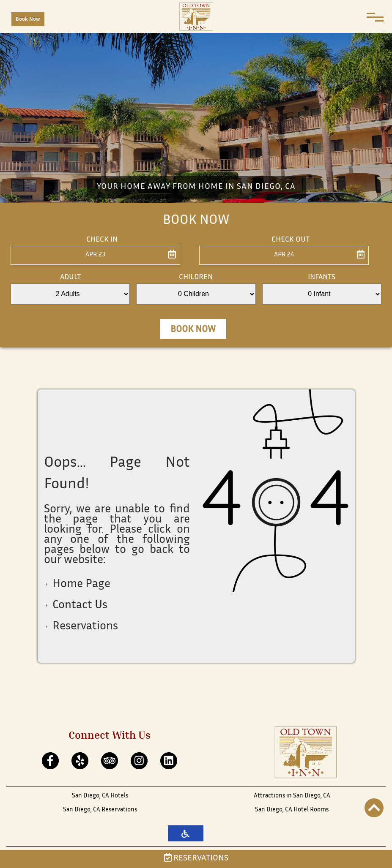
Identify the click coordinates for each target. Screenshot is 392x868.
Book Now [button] (193, 330)
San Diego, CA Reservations (100, 810)
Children (196, 278)
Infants (322, 278)
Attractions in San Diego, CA (292, 796)
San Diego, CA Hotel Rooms (292, 810)
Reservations (196, 858)
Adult (70, 278)
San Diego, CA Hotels (100, 796)
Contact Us (80, 606)
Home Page (81, 585)
